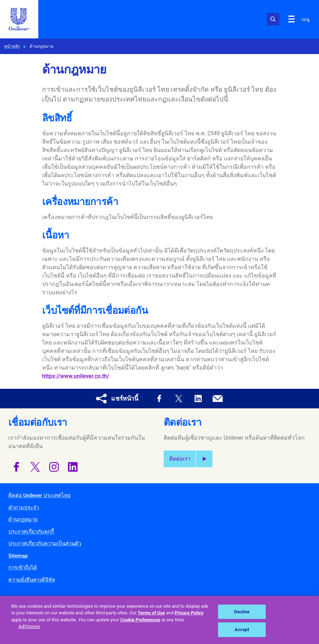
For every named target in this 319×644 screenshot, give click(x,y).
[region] (159, 620)
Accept (242, 630)
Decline (242, 612)
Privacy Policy (189, 613)
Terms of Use (151, 613)
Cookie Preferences (141, 620)
